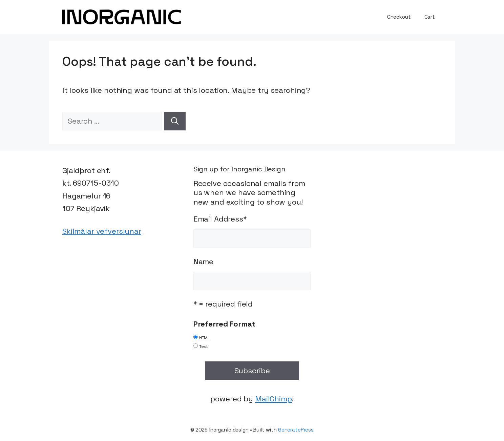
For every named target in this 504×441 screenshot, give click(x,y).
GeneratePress (296, 430)
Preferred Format (224, 324)
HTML (205, 338)
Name (203, 261)
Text (203, 346)
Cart (430, 17)
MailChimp (274, 399)
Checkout (399, 17)
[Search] (175, 121)
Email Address (220, 219)
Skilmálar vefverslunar (102, 231)
